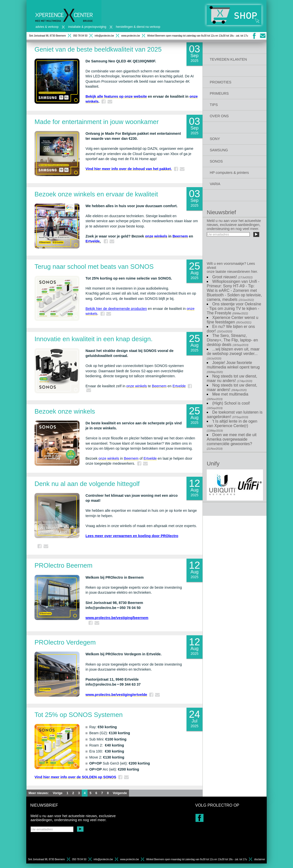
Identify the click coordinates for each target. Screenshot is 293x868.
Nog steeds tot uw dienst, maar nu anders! (232, 378)
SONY (215, 139)
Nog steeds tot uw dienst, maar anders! (232, 387)
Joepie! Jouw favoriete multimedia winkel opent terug (233, 367)
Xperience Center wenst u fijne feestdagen (232, 320)
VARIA (215, 184)
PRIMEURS (219, 93)
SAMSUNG (219, 150)
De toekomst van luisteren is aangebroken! (235, 414)
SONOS (216, 161)
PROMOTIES (220, 82)
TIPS (214, 105)
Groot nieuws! (232, 277)
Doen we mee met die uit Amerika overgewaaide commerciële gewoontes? (232, 441)
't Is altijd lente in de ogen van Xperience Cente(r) (232, 426)
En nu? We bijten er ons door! (231, 329)
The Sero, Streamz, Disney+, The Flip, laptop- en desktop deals (232, 340)
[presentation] (234, 248)
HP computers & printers (229, 173)
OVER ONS (219, 116)
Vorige (58, 793)
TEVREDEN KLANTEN (228, 59)
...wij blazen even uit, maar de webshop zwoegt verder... (233, 353)
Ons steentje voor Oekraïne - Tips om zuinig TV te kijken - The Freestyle (234, 308)
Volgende (120, 793)
